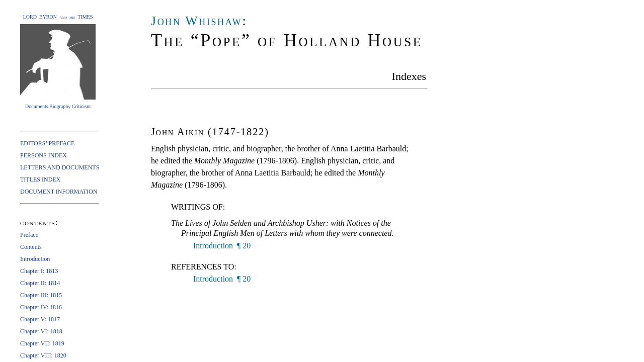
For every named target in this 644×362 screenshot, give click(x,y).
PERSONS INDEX (44, 155)
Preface (29, 235)
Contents (31, 247)
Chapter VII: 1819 (42, 343)
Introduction (35, 259)
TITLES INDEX (40, 179)
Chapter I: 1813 (39, 271)
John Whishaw (196, 21)
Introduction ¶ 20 (221, 246)
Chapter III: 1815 (41, 295)
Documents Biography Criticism (58, 106)
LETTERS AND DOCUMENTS (60, 167)
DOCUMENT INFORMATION (59, 192)
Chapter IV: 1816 (41, 307)
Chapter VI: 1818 (41, 331)
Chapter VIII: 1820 (43, 355)
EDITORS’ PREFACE (47, 143)
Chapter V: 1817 (40, 319)
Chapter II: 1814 (40, 283)
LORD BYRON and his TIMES (58, 17)
